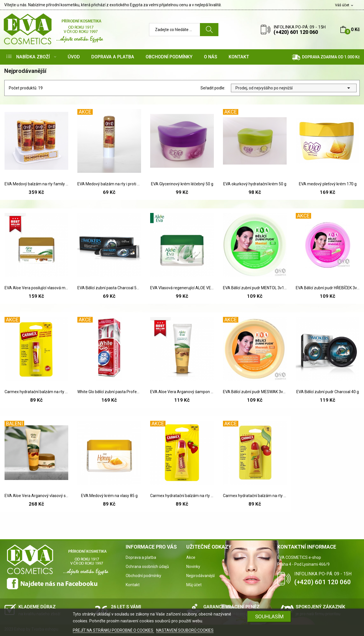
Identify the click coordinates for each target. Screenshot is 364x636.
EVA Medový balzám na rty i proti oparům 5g (109, 184)
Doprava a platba (141, 557)
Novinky (193, 567)
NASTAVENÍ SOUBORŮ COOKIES (185, 630)
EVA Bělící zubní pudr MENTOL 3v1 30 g (255, 288)
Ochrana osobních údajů (147, 567)
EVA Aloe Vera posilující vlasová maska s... (36, 288)
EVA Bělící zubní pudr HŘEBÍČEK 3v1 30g (328, 288)
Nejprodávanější (200, 576)
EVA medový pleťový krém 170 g (328, 184)
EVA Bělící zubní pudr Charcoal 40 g (328, 392)
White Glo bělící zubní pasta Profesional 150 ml (109, 392)
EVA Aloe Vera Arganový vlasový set (36, 496)
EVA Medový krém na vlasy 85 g (109, 496)
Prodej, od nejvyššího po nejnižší (294, 88)
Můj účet (194, 585)
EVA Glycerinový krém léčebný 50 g (182, 184)
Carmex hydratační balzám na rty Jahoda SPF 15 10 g (182, 496)
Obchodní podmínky (143, 576)
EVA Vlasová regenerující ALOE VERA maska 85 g (182, 288)
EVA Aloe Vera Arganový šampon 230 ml (182, 392)
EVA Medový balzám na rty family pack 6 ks (36, 184)
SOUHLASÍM (269, 616)
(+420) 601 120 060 (296, 32)
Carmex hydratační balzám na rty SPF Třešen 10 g (255, 496)
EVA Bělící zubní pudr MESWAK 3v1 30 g (255, 392)
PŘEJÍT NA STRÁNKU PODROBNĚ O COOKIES (113, 630)
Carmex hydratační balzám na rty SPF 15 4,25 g (36, 392)
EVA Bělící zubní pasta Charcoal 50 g (109, 288)
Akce (191, 557)
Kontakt (133, 585)
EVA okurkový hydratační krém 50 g (255, 184)
